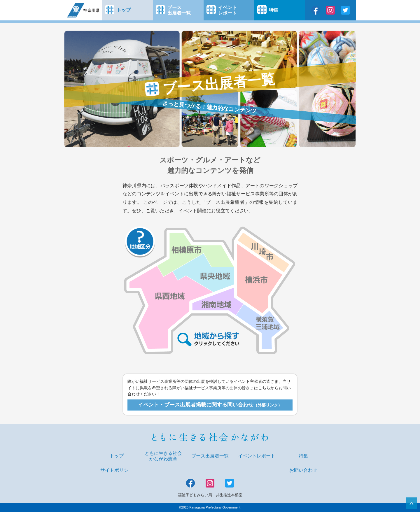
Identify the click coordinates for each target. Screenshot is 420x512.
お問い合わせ (303, 470)
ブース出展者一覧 (210, 456)
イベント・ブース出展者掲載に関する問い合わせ (210, 405)
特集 (303, 456)
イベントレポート (257, 456)
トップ (117, 456)
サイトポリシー (117, 470)
